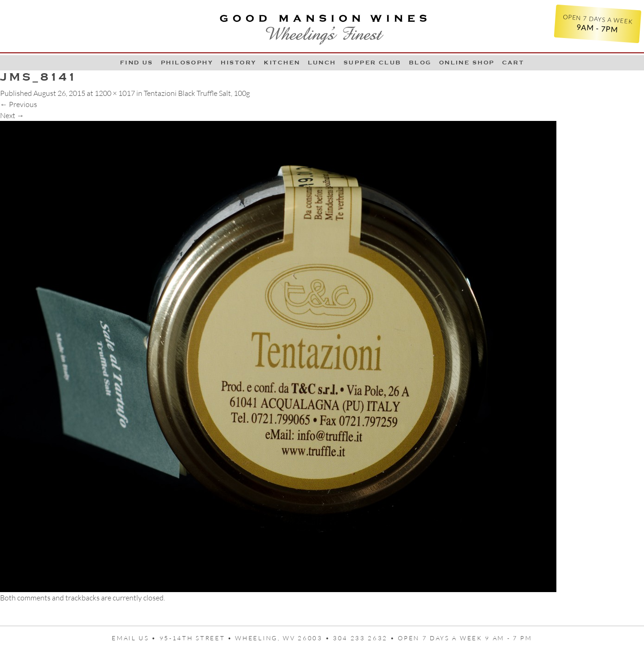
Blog (420, 63)
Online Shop (467, 63)
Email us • (136, 638)
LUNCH (322, 63)
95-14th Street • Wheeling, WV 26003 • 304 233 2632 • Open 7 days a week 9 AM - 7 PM (346, 638)
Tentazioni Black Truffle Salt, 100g (197, 93)
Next (12, 115)
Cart (513, 63)
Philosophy (187, 63)
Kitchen (282, 63)
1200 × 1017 (115, 93)
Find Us (137, 63)
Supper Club (373, 63)
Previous (19, 104)
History (239, 63)
